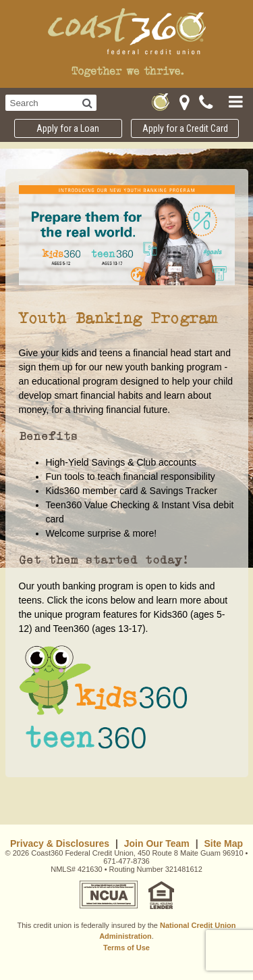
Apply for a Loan (68, 128)
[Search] (87, 103)
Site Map (223, 843)
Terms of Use (126, 948)
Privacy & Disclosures (60, 843)
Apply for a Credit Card (185, 128)
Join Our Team (157, 843)
